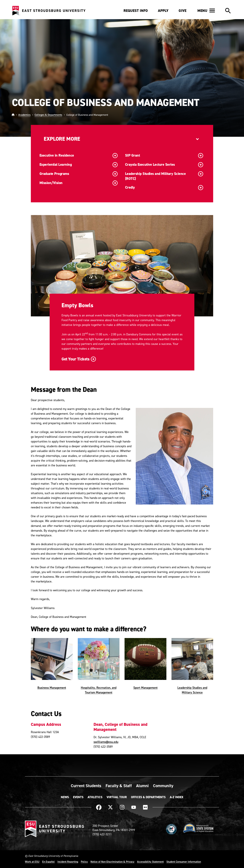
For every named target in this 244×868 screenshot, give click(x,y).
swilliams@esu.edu (106, 742)
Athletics (95, 797)
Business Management (52, 687)
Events (78, 797)
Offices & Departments (148, 797)
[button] (206, 11)
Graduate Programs (78, 174)
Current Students (86, 786)
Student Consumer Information (184, 862)
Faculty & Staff (119, 786)
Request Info (136, 11)
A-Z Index (177, 797)
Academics (24, 115)
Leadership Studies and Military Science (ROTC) (164, 176)
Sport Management (145, 687)
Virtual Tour (117, 797)
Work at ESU (32, 862)
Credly (164, 188)
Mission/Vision (78, 183)
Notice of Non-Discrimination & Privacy (112, 862)
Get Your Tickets (78, 359)
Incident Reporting (68, 862)
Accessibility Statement (150, 862)
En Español (48, 862)
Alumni (142, 786)
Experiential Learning (78, 165)
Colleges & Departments (48, 115)
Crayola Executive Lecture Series (164, 165)
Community (163, 786)
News (65, 797)
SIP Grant (164, 156)
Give (182, 11)
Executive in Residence (78, 156)
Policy (84, 862)
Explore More (62, 139)
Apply (163, 11)
